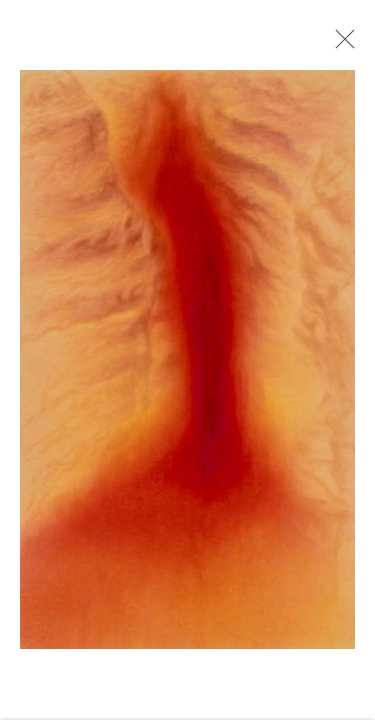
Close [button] (344, 45)
